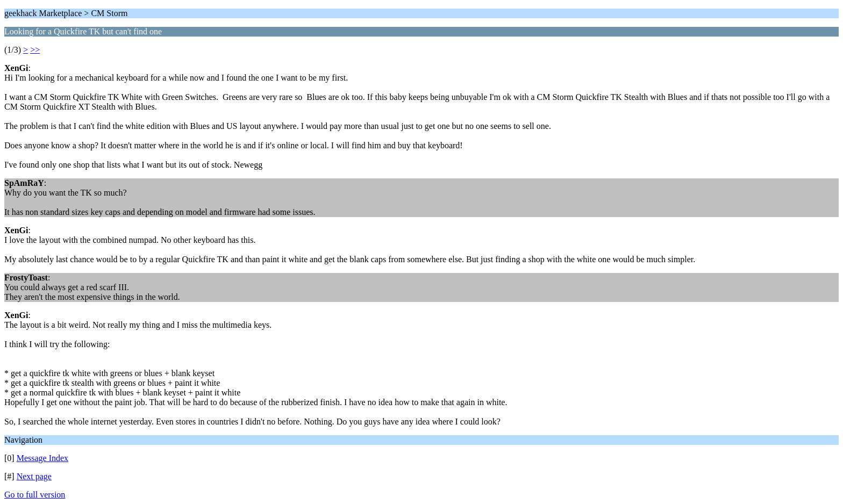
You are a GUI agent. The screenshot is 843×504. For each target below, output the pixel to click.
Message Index (42, 458)
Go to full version (35, 495)
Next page (34, 476)
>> (35, 50)
